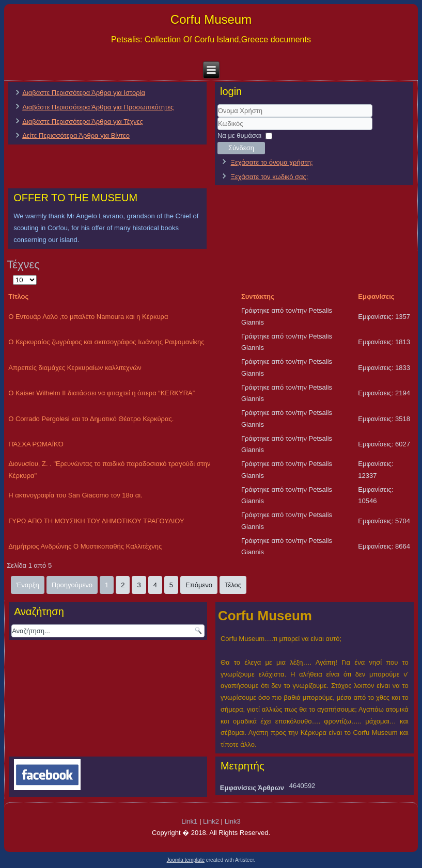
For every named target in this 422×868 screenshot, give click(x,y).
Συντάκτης (258, 296)
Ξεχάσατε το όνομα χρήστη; (272, 162)
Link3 (233, 821)
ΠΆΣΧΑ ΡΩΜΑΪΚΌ (36, 444)
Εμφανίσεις (376, 296)
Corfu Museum (211, 19)
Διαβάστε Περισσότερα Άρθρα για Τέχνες (83, 122)
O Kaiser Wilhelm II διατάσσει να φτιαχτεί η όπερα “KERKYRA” (101, 393)
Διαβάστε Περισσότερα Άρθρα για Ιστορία (84, 93)
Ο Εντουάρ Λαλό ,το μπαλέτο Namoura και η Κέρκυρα (88, 317)
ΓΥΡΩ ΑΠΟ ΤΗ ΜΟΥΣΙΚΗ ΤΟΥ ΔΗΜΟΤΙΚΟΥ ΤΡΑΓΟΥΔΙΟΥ (96, 521)
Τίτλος (18, 296)
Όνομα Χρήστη (218, 117)
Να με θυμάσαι (239, 135)
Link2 (211, 821)
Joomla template (186, 860)
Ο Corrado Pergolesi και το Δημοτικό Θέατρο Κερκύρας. (91, 419)
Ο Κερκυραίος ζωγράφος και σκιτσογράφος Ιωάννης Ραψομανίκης (106, 342)
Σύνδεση (241, 148)
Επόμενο (199, 585)
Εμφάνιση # (13, 274)
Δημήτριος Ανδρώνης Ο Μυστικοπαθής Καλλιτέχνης (85, 546)
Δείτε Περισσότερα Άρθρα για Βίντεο (76, 135)
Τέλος (233, 585)
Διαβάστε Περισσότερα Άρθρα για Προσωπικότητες (98, 107)
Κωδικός (218, 130)
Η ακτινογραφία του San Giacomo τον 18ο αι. (75, 495)
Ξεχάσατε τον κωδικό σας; (270, 177)
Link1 (189, 821)
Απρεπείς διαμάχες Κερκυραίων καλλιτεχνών (75, 368)
